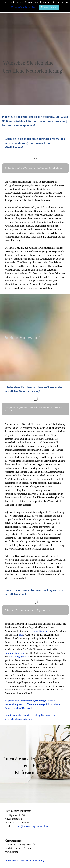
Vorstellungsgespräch (19, 657)
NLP (21, 635)
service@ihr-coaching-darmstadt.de (31, 826)
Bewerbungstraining (14, 653)
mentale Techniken (40, 631)
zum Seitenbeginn (13, 715)
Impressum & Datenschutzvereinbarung (24, 861)
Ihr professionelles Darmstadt (30, 701)
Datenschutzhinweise (23, 7)
